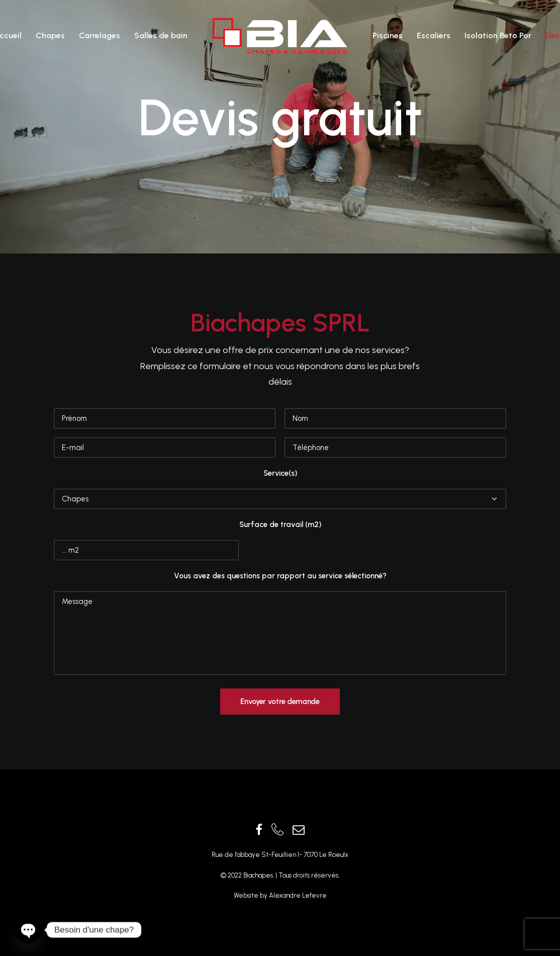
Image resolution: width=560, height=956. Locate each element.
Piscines (388, 35)
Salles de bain (161, 35)
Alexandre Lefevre (297, 895)
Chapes (50, 35)
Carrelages (100, 35)
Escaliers (434, 35)
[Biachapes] (280, 36)
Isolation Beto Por (498, 35)
